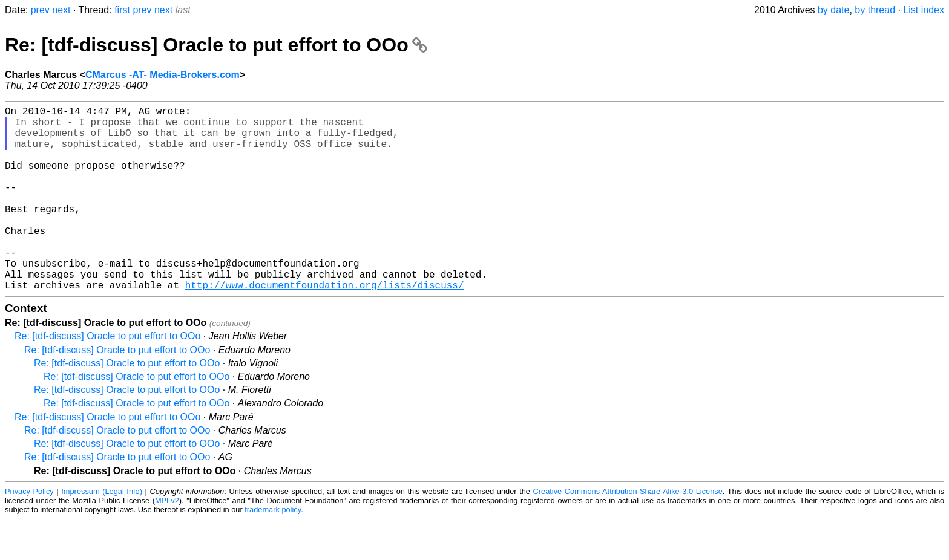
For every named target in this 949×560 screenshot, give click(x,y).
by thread (875, 10)
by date (833, 10)
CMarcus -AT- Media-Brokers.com (163, 75)
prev (40, 10)
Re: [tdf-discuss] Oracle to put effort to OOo (216, 45)
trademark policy (273, 551)
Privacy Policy (29, 532)
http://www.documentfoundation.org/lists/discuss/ (325, 326)
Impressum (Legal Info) (102, 532)
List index (924, 10)
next (61, 10)
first (122, 10)
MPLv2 (167, 542)
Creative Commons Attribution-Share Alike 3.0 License (628, 532)
